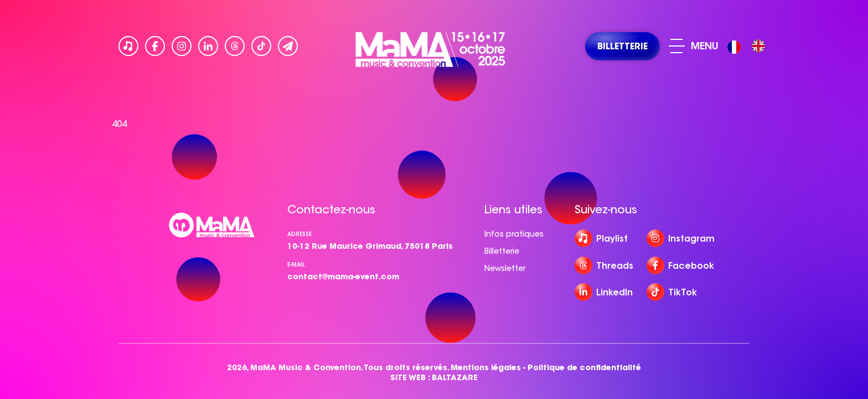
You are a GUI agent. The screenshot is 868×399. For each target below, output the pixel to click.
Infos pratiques (514, 234)
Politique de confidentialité (584, 368)
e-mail (296, 265)
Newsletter (505, 268)
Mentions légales (486, 368)
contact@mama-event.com (343, 277)
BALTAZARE (455, 378)
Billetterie (502, 251)
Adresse (299, 234)
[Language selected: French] (749, 46)
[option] (758, 46)
